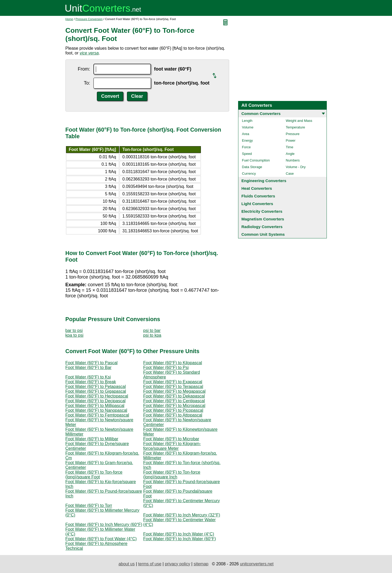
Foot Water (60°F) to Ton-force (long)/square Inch (172, 475)
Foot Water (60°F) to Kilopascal (173, 363)
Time (290, 147)
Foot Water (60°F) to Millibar (92, 439)
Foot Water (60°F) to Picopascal (173, 410)
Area (246, 134)
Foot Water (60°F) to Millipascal (95, 406)
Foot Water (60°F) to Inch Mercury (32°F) (182, 515)
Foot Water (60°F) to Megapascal (174, 391)
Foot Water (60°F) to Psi (166, 368)
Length (247, 121)
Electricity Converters (262, 211)
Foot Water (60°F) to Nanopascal (96, 410)
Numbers (293, 160)
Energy (247, 140)
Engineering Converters (264, 181)
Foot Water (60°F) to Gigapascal (96, 391)
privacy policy (177, 564)
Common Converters (261, 114)
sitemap (201, 564)
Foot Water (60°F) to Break (91, 382)
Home (69, 19)
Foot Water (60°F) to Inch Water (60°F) (180, 539)
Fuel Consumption (256, 160)
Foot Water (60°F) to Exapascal (173, 382)
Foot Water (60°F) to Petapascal (96, 387)
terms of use (150, 564)
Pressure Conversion (89, 19)
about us (127, 564)
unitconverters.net (257, 564)
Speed (247, 154)
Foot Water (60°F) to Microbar (171, 439)
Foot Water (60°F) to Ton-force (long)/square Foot (94, 475)
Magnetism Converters (263, 219)
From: (84, 69)
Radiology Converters (262, 227)
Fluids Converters (258, 196)
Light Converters (257, 204)
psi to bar (152, 331)
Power (291, 140)
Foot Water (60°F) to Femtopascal (97, 415)
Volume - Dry (296, 167)
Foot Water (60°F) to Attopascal (173, 415)
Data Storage (252, 167)
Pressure (293, 134)
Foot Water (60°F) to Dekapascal (174, 396)
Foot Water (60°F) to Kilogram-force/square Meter (172, 446)
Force (246, 147)
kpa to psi (74, 335)
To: (87, 83)
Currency (249, 174)
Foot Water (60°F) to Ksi (88, 377)
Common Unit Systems (263, 234)
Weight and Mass (299, 121)
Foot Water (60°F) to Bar (89, 368)
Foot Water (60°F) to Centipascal (174, 401)
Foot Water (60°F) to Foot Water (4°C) (101, 539)
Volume (248, 127)
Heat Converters (257, 188)
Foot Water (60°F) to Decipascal (96, 401)
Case (290, 174)
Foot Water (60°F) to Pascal (92, 363)
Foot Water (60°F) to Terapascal (173, 387)
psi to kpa (152, 335)
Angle (290, 154)
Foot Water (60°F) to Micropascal (174, 406)
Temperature (296, 127)
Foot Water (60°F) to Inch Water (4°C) (179, 534)
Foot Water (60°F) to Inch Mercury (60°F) (104, 525)
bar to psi (74, 331)
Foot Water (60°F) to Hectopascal (97, 396)
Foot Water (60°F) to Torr (89, 505)
